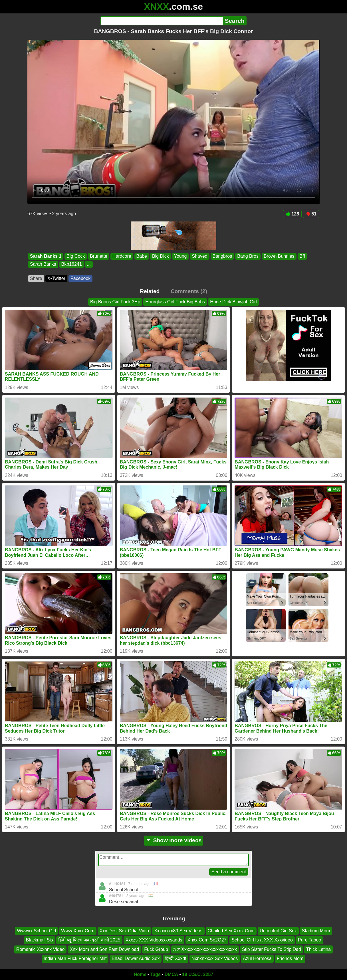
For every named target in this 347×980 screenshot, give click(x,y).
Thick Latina (318, 949)
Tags (156, 974)
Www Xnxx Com (78, 931)
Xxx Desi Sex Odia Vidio (124, 931)
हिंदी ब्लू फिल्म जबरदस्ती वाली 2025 (89, 940)
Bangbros (222, 256)
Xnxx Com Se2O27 (207, 940)
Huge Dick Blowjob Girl (233, 302)
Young (180, 256)
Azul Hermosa (257, 958)
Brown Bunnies (279, 256)
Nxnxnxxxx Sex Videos (215, 958)
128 (292, 214)
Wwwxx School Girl (36, 931)
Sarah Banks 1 (46, 256)
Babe (142, 256)
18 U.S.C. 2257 (198, 974)
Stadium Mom (316, 931)
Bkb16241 (72, 264)
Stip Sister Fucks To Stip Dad (272, 949)
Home (140, 974)
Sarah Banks (43, 264)
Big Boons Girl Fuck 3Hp (115, 302)
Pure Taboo (310, 940)
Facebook (80, 278)
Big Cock (76, 256)
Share (36, 278)
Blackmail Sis (40, 940)
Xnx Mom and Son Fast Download (104, 949)
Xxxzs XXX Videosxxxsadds (154, 940)
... (89, 264)
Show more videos (174, 840)
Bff (302, 256)
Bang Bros (248, 256)
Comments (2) (189, 291)
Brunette (98, 256)
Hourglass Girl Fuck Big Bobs (175, 302)
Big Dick (161, 256)
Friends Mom (290, 958)
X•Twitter (56, 278)
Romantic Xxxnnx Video (41, 949)
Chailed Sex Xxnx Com (231, 931)
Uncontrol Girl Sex (278, 931)
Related (150, 291)
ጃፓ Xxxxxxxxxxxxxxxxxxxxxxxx (205, 949)
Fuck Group (156, 949)
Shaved (199, 256)
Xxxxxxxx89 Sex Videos (178, 931)
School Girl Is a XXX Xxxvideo (262, 940)
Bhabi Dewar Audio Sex (136, 958)
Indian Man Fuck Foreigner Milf (75, 958)
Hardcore (122, 256)
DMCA (171, 974)
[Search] (162, 21)
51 (311, 214)
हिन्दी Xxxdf (175, 958)
